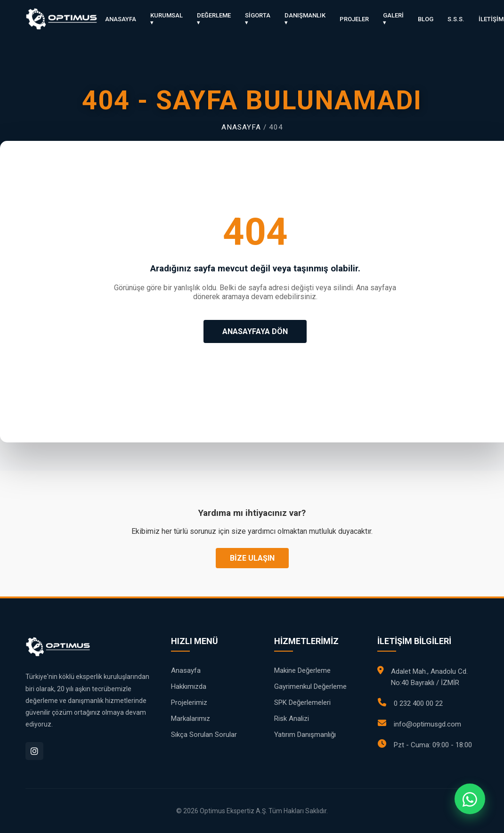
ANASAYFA (121, 19)
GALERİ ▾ (393, 19)
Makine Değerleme (302, 670)
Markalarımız (191, 719)
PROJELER (354, 19)
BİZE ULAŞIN (252, 558)
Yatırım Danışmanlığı (305, 735)
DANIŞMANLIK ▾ (305, 19)
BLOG (426, 19)
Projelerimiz (189, 702)
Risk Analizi (292, 719)
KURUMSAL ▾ (167, 19)
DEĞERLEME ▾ (214, 19)
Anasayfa (241, 127)
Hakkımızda (189, 686)
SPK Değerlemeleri (302, 702)
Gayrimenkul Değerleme (310, 686)
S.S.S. (456, 19)
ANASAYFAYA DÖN (255, 331)
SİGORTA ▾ (258, 19)
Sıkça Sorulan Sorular (204, 735)
